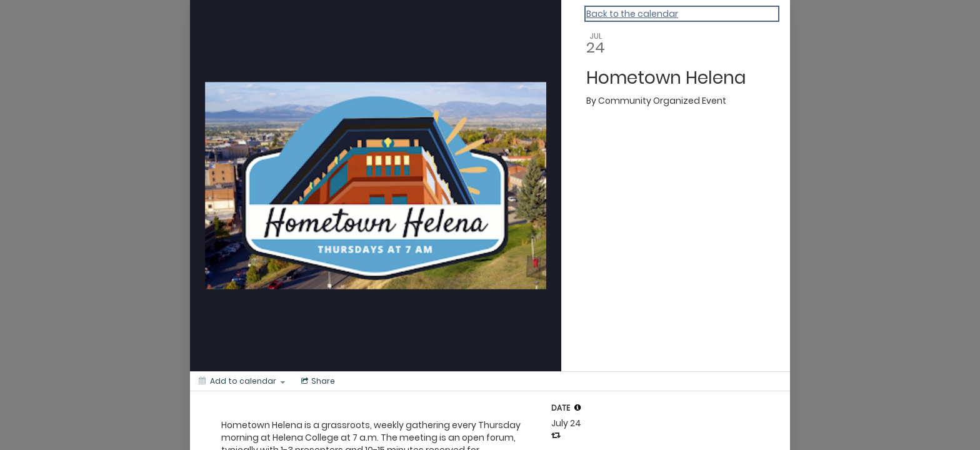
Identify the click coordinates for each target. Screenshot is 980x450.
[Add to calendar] (242, 381)
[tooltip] (577, 407)
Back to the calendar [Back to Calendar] (632, 14)
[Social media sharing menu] (317, 381)
